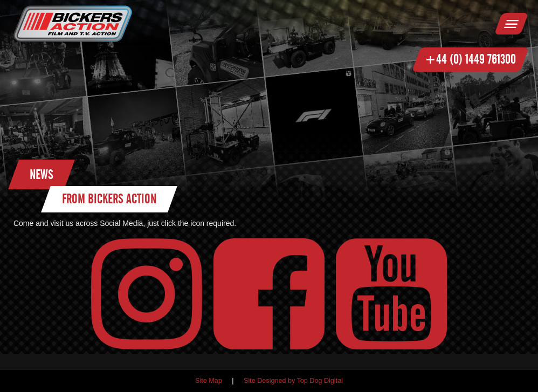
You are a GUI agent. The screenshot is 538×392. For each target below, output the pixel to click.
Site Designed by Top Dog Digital (293, 381)
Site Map (209, 381)
